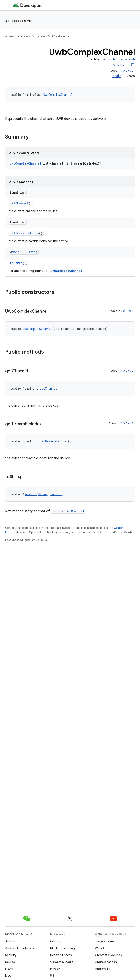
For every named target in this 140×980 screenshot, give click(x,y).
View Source (122, 65)
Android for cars (106, 962)
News (9, 969)
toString (17, 263)
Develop (41, 36)
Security (11, 955)
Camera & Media (62, 962)
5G (52, 975)
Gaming (56, 941)
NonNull (18, 252)
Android (11, 941)
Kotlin (117, 76)
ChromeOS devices (108, 955)
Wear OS (101, 948)
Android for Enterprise (20, 948)
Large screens (105, 941)
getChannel (19, 203)
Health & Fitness (61, 955)
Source (10, 962)
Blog (8, 975)
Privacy (55, 969)
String (32, 252)
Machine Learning (62, 948)
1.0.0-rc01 (128, 71)
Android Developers (18, 36)
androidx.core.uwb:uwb (119, 59)
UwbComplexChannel (58, 95)
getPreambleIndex (24, 233)
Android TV (103, 969)
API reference (18, 21)
